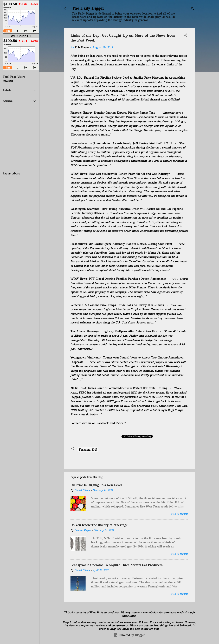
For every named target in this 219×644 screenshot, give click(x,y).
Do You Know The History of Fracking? (99, 525)
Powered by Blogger (129, 635)
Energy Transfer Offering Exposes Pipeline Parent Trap (119, 113)
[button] (186, 36)
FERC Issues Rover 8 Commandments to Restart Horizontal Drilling (123, 388)
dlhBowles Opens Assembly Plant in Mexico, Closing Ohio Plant (131, 244)
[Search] (193, 9)
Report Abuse (11, 174)
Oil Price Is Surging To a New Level (96, 485)
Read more (179, 514)
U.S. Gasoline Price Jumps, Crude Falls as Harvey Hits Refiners (123, 305)
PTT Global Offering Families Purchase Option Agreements (127, 279)
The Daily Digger (88, 8)
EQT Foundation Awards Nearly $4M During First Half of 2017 (131, 143)
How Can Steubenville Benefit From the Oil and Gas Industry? (129, 174)
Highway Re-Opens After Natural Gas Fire (130, 331)
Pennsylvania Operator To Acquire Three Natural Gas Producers (116, 565)
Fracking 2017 (88, 450)
